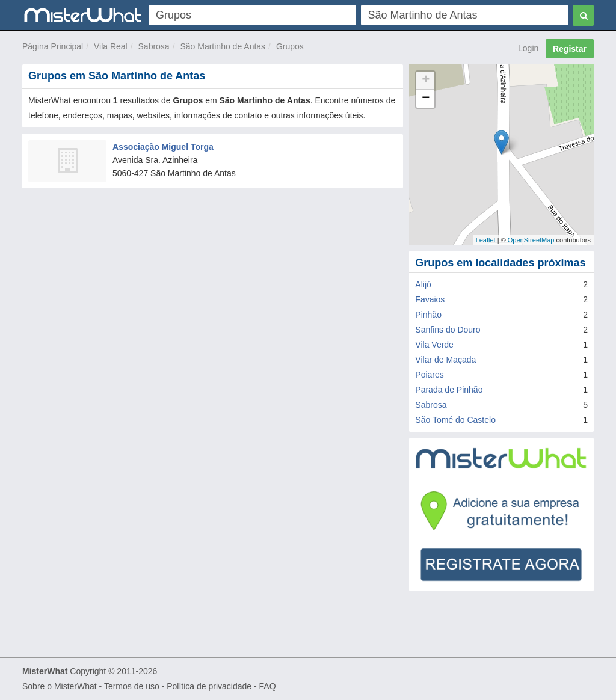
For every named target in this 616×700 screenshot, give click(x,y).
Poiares (429, 375)
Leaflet (486, 240)
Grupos (290, 46)
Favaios (430, 299)
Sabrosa (154, 46)
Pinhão (428, 315)
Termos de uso (132, 686)
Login (528, 48)
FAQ (268, 686)
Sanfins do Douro (448, 330)
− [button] (426, 99)
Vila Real (111, 46)
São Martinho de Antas (223, 46)
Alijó (423, 284)
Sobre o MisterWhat (60, 686)
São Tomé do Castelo (455, 420)
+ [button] (426, 81)
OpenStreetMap (531, 240)
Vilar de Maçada (445, 360)
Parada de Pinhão (449, 390)
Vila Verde (434, 345)
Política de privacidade (209, 686)
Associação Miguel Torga (163, 147)
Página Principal (53, 46)
